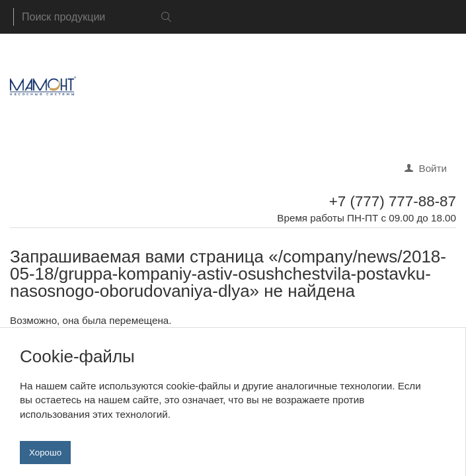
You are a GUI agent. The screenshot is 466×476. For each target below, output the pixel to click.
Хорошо (45, 458)
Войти (433, 168)
